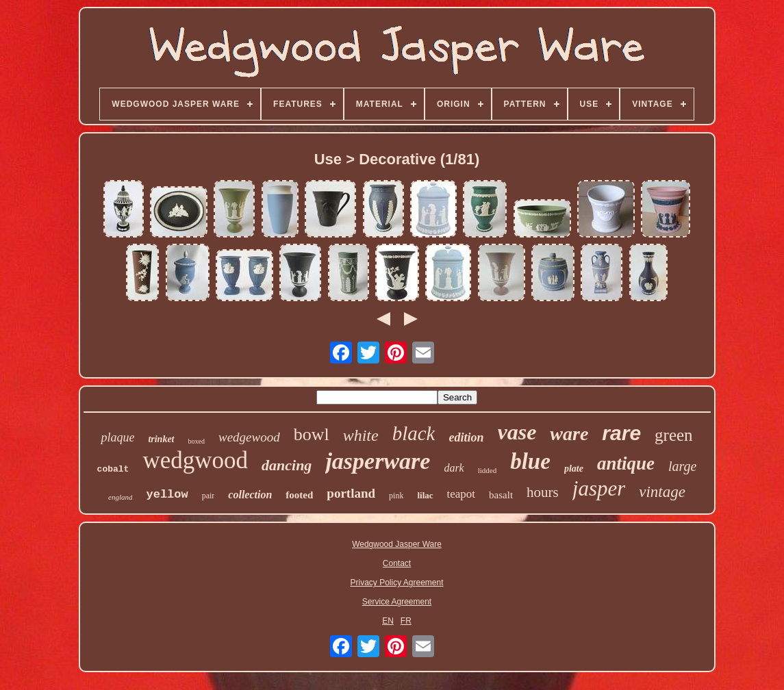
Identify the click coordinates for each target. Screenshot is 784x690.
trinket (161, 439)
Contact (397, 563)
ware (569, 434)
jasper (599, 488)
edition (466, 437)
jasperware (378, 461)
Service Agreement (397, 602)
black (414, 433)
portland (351, 493)
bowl (312, 434)
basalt (501, 495)
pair (208, 496)
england (120, 497)
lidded (488, 470)
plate (574, 469)
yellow (167, 495)
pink (396, 496)
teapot (461, 494)
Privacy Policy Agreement (396, 583)
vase (517, 432)
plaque (117, 437)
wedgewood (249, 437)
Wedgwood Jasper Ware (397, 544)
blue (530, 461)
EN (388, 621)
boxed (197, 441)
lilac (425, 495)
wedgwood (195, 460)
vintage (662, 492)
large (682, 466)
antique (626, 463)
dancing (287, 465)
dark (454, 468)
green (674, 435)
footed (299, 495)
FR (406, 621)
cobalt (113, 469)
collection (250, 495)
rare (621, 433)
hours (543, 492)
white (361, 435)
